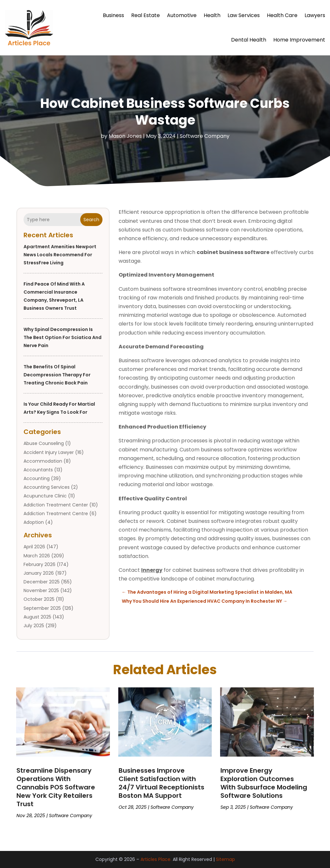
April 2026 (34, 547)
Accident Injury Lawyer (49, 452)
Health (212, 15)
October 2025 (39, 599)
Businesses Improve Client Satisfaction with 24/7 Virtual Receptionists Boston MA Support (161, 783)
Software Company (205, 136)
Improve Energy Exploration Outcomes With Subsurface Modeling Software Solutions (264, 783)
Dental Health (249, 40)
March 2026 (37, 556)
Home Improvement (299, 40)
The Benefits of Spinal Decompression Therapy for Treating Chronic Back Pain (57, 375)
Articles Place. (156, 859)
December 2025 (42, 582)
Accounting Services (47, 487)
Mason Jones (125, 136)
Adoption (34, 522)
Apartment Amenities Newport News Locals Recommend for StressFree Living (60, 255)
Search (91, 220)
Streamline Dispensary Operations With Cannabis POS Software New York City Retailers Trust (56, 787)
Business (113, 15)
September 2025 (42, 608)
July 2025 (34, 626)
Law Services (244, 15)
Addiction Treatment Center (56, 505)
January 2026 (39, 573)
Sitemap (225, 859)
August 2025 (37, 617)
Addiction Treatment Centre (56, 514)
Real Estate (146, 15)
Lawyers (315, 15)
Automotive (182, 15)
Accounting (37, 478)
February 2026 (39, 564)
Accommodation (43, 461)
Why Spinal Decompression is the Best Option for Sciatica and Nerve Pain (63, 337)
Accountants (38, 470)
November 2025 (41, 590)
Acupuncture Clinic (45, 496)
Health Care (282, 15)
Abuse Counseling (44, 443)
